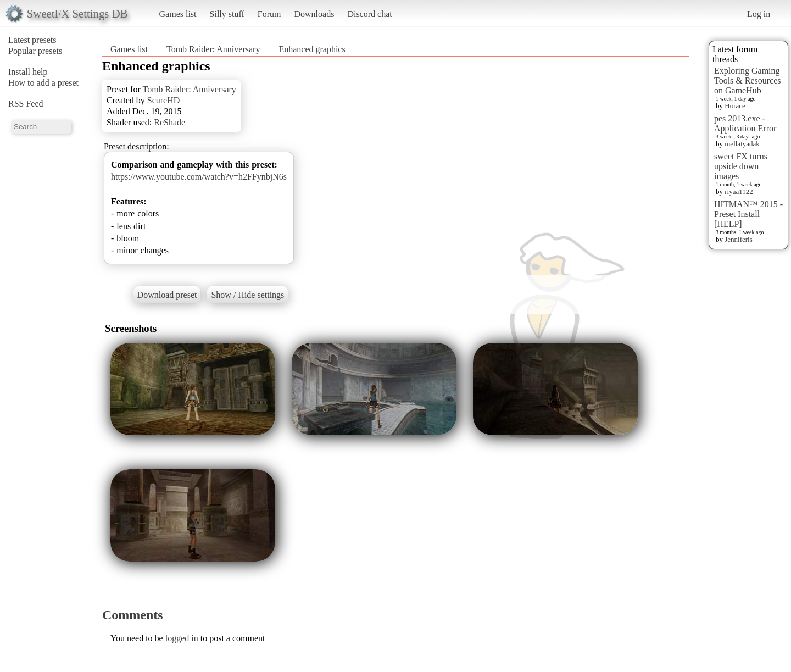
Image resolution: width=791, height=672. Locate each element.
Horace (735, 106)
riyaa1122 (739, 191)
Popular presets (35, 51)
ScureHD (164, 100)
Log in (759, 14)
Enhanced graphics (312, 49)
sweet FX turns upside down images (741, 166)
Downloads (314, 14)
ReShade (169, 122)
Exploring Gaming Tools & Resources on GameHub (748, 80)
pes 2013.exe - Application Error (745, 123)
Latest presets (32, 40)
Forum (269, 14)
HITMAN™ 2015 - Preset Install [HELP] (748, 214)
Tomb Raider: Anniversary (213, 49)
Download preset (167, 295)
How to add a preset (43, 83)
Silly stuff (227, 14)
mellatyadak (742, 144)
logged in (182, 638)
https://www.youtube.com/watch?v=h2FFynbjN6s (199, 177)
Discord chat (369, 14)
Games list (178, 14)
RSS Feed (26, 104)
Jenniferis (739, 239)
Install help (28, 72)
